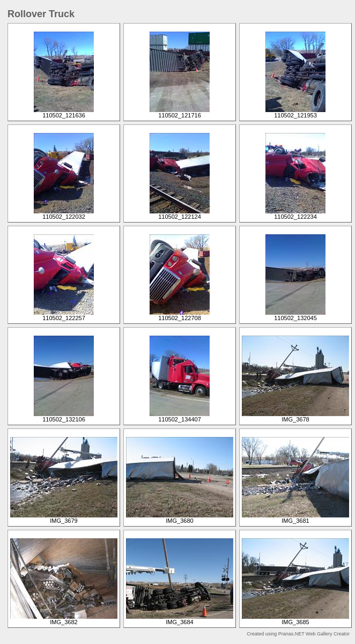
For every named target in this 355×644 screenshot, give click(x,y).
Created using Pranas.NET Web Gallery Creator (298, 634)
